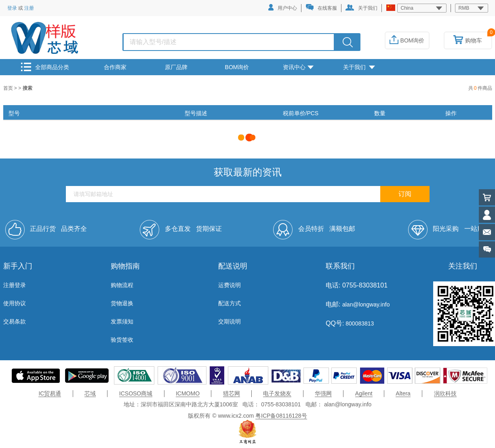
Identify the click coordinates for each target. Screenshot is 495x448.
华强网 (323, 393)
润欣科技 (445, 393)
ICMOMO (188, 393)
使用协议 (15, 303)
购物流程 (122, 285)
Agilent (364, 393)
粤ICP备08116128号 (281, 416)
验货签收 (122, 340)
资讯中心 (298, 67)
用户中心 (283, 7)
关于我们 (361, 8)
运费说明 (230, 285)
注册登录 (15, 285)
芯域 (90, 393)
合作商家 (115, 67)
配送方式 (230, 303)
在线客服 (321, 7)
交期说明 (230, 321)
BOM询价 (407, 40)
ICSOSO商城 (136, 393)
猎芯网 (232, 393)
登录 (12, 8)
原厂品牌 (176, 67)
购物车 (468, 40)
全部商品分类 (45, 67)
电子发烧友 (277, 393)
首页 (9, 88)
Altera (403, 393)
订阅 (405, 194)
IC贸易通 (50, 393)
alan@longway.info (366, 304)
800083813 (359, 323)
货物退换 (122, 303)
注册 (29, 8)
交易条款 (15, 321)
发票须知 (122, 321)
